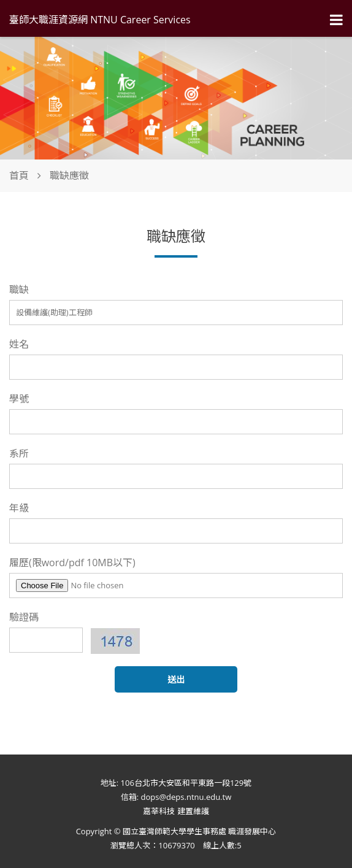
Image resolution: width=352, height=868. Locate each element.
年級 (19, 508)
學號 (19, 399)
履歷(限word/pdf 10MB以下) (72, 563)
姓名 (19, 344)
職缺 (19, 290)
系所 (19, 453)
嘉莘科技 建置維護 (176, 811)
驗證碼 (24, 617)
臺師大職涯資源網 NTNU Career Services (100, 20)
